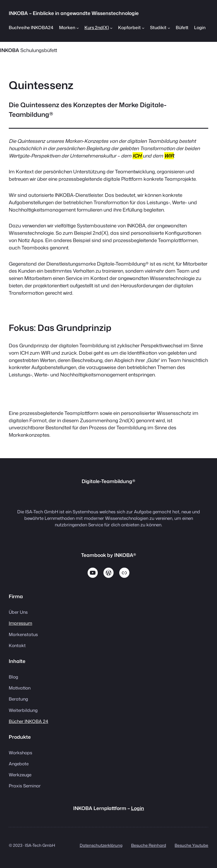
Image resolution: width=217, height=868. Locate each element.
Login (138, 808)
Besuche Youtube (191, 845)
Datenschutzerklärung (101, 845)
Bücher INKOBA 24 (29, 721)
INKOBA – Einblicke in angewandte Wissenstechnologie (74, 13)
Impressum (20, 623)
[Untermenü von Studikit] (169, 28)
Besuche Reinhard (149, 845)
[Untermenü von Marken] (78, 28)
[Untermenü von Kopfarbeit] (143, 28)
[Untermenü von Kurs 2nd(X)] (111, 28)
